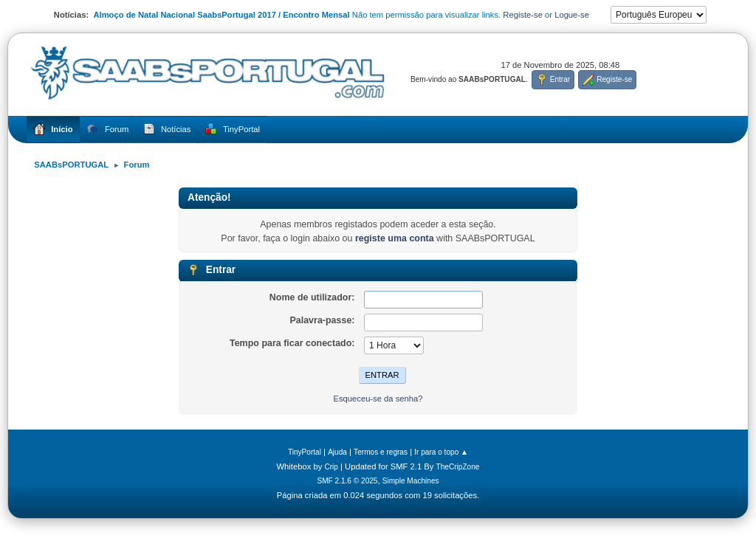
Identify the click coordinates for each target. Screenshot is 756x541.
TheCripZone (458, 467)
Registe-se (523, 15)
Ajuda (337, 452)
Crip (331, 467)
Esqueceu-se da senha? (378, 399)
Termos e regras (381, 452)
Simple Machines (411, 481)
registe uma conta (395, 238)
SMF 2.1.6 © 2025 (347, 481)
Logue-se (572, 15)
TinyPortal (305, 452)
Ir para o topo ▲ (441, 452)
